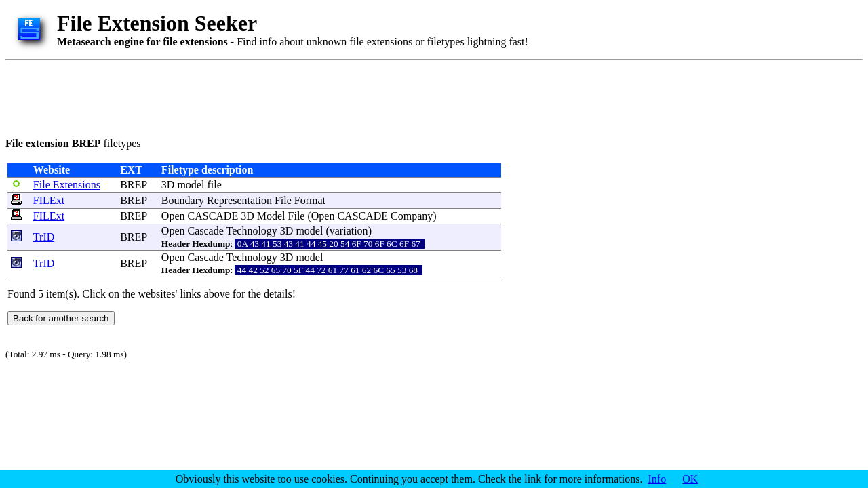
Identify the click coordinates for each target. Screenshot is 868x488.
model (191, 185)
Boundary (183, 200)
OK (690, 479)
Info (657, 479)
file (214, 185)
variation (349, 231)
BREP (133, 185)
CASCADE (213, 216)
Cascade (206, 231)
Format (310, 200)
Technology (252, 231)
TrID (44, 237)
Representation (239, 200)
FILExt (49, 200)
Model (271, 216)
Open (173, 216)
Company (412, 216)
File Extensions (67, 185)
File (283, 200)
